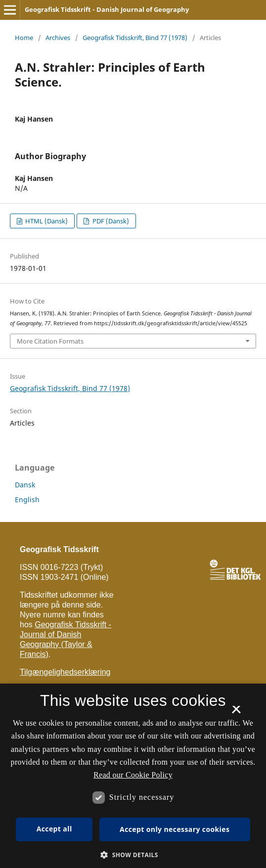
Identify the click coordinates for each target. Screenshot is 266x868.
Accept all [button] (54, 829)
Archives (58, 38)
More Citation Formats (50, 341)
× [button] (236, 713)
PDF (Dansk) (110, 221)
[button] (133, 855)
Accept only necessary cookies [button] (175, 829)
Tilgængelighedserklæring (65, 672)
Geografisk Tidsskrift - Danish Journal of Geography (107, 9)
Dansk (25, 485)
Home (24, 38)
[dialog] (133, 776)
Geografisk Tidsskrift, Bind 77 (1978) (135, 38)
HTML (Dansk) (46, 221)
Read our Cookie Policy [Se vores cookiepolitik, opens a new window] (133, 775)
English (27, 499)
